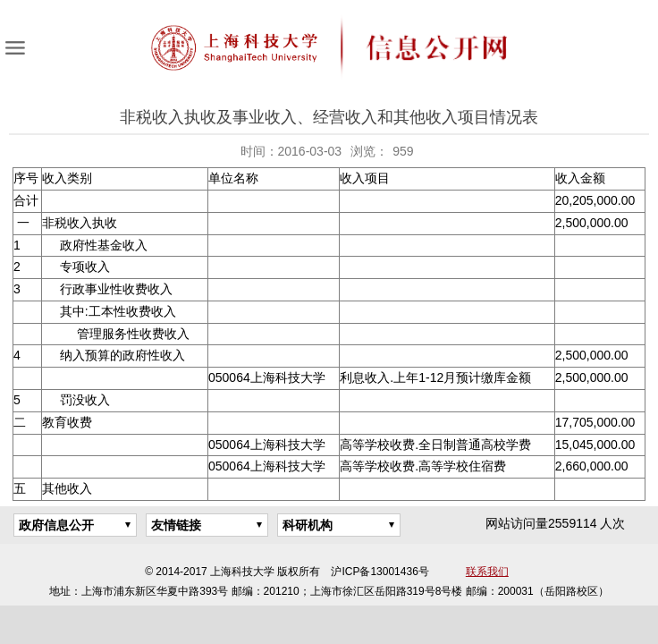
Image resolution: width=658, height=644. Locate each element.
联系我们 (487, 572)
